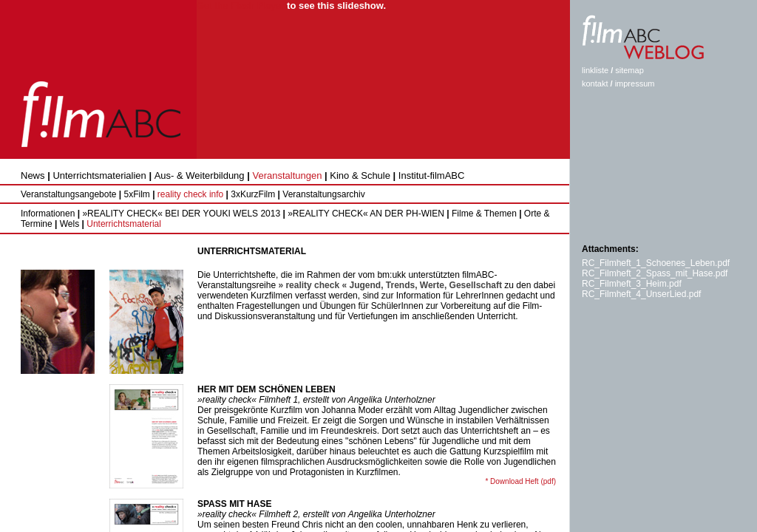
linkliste (595, 70)
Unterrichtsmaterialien (99, 175)
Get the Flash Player (241, 6)
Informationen (48, 214)
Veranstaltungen (287, 175)
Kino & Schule (360, 175)
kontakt (595, 83)
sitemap (629, 70)
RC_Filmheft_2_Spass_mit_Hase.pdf (655, 273)
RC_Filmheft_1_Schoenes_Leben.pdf (656, 263)
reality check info (190, 194)
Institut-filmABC (432, 175)
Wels (68, 224)
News (33, 175)
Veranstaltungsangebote (68, 194)
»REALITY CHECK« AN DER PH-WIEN (365, 214)
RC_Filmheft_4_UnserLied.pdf (641, 294)
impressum (635, 83)
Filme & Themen (483, 214)
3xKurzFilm (253, 194)
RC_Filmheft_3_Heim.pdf (632, 284)
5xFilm (136, 194)
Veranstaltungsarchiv (323, 194)
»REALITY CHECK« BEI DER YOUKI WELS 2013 (180, 214)
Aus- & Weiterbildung (200, 175)
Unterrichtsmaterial (123, 224)
